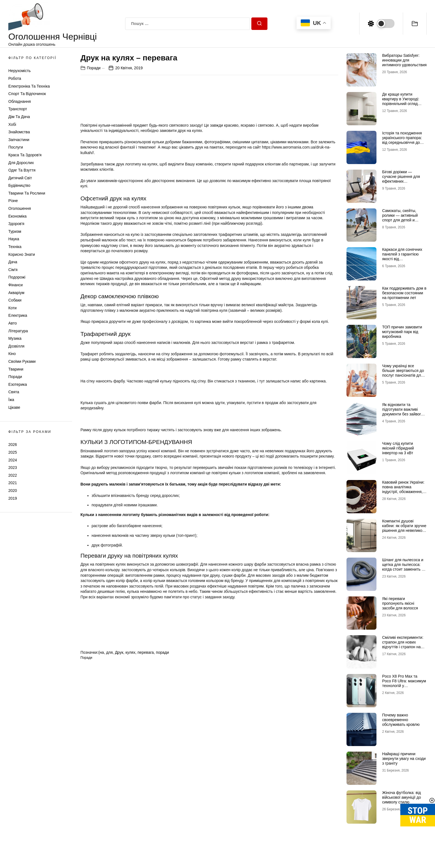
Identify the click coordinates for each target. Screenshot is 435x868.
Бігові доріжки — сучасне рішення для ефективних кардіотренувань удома (403, 179)
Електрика (18, 315)
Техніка (15, 247)
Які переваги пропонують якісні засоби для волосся (400, 603)
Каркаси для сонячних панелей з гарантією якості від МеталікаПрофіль (402, 256)
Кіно (12, 354)
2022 (13, 475)
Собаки (15, 300)
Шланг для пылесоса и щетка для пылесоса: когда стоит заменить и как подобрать (403, 567)
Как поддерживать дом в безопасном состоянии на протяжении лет (404, 293)
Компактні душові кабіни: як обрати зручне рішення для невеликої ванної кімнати (404, 528)
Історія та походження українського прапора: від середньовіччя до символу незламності (402, 140)
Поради (15, 377)
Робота (15, 78)
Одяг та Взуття (22, 170)
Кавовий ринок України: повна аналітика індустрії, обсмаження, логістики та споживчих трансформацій (403, 492)
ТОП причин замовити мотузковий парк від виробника (402, 332)
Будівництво (19, 185)
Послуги (16, 147)
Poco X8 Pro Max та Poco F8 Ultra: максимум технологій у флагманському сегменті (404, 686)
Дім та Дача (19, 117)
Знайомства (19, 132)
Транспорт (18, 109)
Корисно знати (22, 254)
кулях (130, 652)
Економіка (17, 216)
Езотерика (18, 384)
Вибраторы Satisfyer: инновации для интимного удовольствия (404, 60)
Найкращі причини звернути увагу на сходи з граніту (404, 759)
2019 (13, 498)
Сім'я (13, 270)
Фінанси (16, 285)
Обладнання (20, 101)
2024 (13, 460)
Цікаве (14, 407)
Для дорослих (21, 163)
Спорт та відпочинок (27, 94)
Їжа (11, 400)
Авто (13, 323)
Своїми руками (22, 361)
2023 (13, 468)
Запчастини (19, 140)
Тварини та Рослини (27, 193)
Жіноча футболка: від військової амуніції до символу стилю (401, 797)
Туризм (15, 231)
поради (162, 652)
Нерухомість (20, 71)
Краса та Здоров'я (25, 155)
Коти (12, 308)
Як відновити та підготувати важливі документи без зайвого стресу (403, 412)
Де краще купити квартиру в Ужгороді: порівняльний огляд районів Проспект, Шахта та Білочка (401, 104)
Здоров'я (16, 224)
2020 (13, 491)
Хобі (12, 124)
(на (101, 652)
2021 (13, 483)
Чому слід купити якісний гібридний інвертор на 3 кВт (398, 448)
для (109, 652)
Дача (13, 262)
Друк (119, 652)
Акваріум (16, 293)
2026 (13, 445)
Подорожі (17, 277)
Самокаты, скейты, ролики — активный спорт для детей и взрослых (400, 218)
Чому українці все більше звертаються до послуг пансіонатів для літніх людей (403, 373)
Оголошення (20, 208)
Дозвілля (16, 346)
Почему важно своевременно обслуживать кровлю (401, 720)
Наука (14, 239)
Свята (14, 392)
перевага (146, 652)
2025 (13, 452)
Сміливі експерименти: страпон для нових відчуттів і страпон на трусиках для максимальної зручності (404, 647)
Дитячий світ (20, 178)
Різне (13, 201)
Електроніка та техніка (29, 86)
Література (18, 331)
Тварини (16, 369)
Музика (15, 338)
